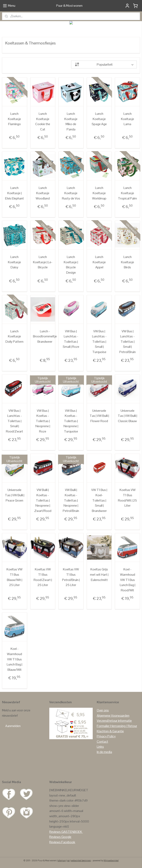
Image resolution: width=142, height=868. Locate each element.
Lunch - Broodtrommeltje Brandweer (45, 336)
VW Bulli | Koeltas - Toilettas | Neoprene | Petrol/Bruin (71, 500)
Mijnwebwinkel (111, 860)
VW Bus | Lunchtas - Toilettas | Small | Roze (71, 339)
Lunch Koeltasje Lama (128, 119)
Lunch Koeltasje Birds (128, 262)
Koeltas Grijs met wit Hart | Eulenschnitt (99, 575)
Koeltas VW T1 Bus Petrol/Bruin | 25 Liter (71, 577)
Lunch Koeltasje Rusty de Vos (71, 193)
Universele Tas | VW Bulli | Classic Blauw (127, 416)
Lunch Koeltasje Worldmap (99, 193)
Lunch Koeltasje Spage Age (99, 119)
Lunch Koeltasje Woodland (43, 193)
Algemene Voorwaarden (113, 716)
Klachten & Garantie (110, 731)
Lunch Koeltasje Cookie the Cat (43, 121)
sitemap (62, 860)
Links (100, 747)
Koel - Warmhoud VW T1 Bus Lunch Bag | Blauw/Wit (14, 659)
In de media (104, 752)
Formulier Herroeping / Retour (117, 726)
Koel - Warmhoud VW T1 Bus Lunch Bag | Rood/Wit (128, 580)
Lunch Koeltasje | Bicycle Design (71, 265)
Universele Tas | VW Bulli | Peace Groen (15, 495)
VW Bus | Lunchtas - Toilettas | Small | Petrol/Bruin (128, 342)
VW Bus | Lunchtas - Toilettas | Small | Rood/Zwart (14, 421)
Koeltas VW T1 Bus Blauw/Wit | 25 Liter (14, 577)
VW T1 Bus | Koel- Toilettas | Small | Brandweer (99, 500)
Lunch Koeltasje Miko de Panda (71, 121)
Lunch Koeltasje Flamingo (14, 119)
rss (68, 860)
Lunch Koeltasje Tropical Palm (127, 193)
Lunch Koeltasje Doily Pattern (14, 336)
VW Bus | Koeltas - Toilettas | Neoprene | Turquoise (71, 421)
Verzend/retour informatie (114, 721)
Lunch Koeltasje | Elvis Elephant (14, 193)
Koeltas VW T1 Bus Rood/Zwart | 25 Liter (43, 577)
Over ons (103, 710)
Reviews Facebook (62, 842)
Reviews (55, 832)
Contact (102, 742)
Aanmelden (13, 726)
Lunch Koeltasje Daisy (14, 262)
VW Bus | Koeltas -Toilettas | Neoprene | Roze (43, 421)
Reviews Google (60, 837)
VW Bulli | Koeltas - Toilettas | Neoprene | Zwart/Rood (43, 500)
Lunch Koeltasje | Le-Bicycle (43, 262)
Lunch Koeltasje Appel (99, 262)
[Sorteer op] (104, 64)
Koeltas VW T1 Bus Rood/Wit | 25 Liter (127, 498)
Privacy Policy (106, 736)
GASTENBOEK (72, 832)
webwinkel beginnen (81, 860)
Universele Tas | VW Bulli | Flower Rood (99, 416)
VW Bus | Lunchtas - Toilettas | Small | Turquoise (99, 342)
